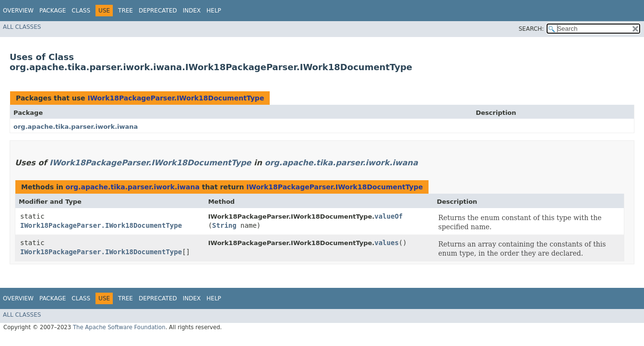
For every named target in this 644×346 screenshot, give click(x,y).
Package (53, 11)
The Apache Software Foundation (119, 327)
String (224, 225)
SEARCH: (531, 29)
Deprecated (158, 11)
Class (81, 11)
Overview (18, 11)
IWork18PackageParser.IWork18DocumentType (176, 98)
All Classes (22, 27)
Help (214, 11)
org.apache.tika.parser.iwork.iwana (76, 127)
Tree (125, 11)
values (387, 243)
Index (192, 11)
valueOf (388, 216)
